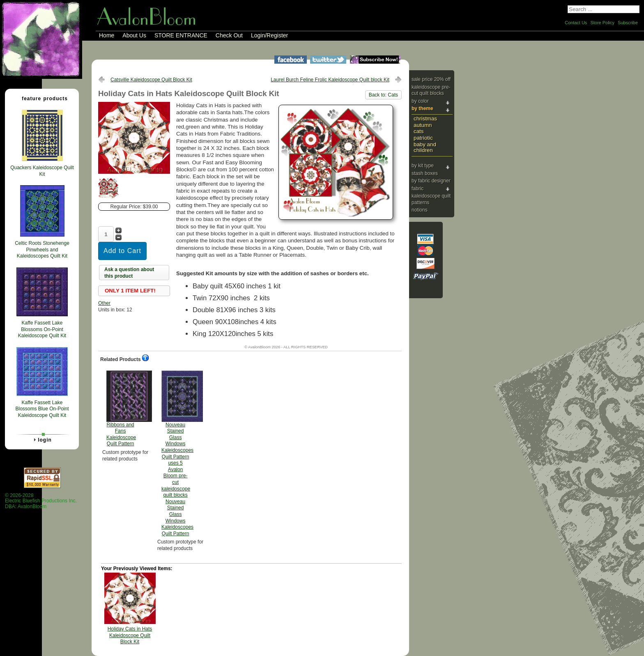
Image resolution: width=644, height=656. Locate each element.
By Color (420, 101)
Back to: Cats (383, 95)
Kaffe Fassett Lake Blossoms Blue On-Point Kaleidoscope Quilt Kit (42, 409)
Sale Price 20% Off (431, 79)
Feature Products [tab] (41, 98)
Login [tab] (41, 440)
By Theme (422, 108)
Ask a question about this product (129, 273)
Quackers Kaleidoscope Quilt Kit (42, 171)
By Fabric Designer (431, 181)
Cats (419, 131)
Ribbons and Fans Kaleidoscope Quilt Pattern (121, 409)
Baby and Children (425, 147)
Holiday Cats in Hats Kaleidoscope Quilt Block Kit (130, 635)
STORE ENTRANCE (181, 35)
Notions (420, 210)
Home (107, 35)
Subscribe (628, 23)
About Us (134, 35)
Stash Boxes (425, 173)
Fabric (417, 189)
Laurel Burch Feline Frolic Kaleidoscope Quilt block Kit (330, 80)
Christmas (425, 119)
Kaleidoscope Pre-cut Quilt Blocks (431, 90)
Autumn (423, 125)
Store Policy (602, 23)
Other (104, 303)
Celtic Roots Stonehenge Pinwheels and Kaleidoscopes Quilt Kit (42, 250)
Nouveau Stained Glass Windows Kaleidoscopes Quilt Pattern (177, 453)
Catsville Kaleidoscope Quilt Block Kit (151, 80)
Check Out (229, 35)
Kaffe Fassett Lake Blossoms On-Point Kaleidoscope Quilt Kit (42, 329)
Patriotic (423, 138)
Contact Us (576, 23)
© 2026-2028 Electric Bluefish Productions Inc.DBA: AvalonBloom (41, 501)
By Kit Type (423, 166)
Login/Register (269, 35)
